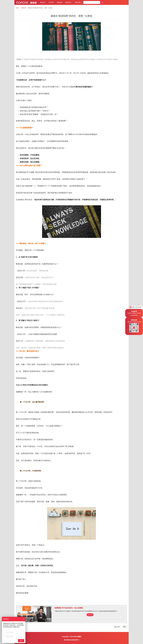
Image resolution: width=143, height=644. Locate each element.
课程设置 (60, 2)
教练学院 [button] (69, 2)
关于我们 (51, 2)
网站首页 (43, 2)
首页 (17, 8)
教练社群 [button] (78, 2)
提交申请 (90, 615)
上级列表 (23, 8)
